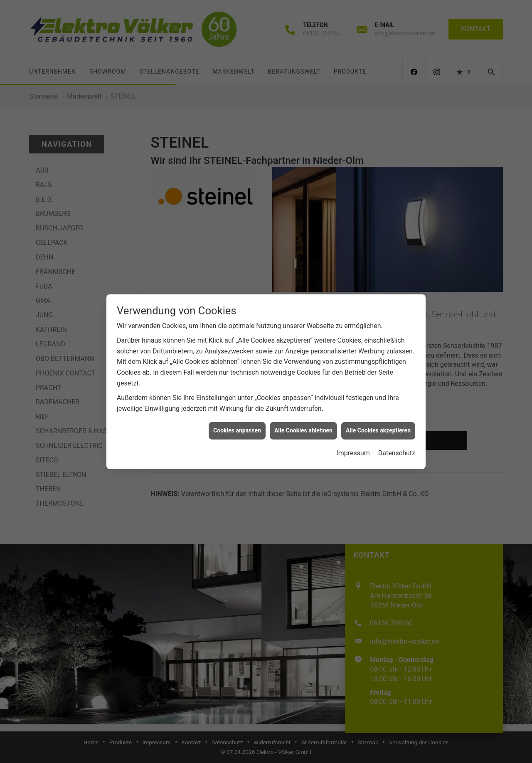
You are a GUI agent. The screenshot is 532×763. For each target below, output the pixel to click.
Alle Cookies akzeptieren (378, 425)
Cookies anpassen (237, 425)
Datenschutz (397, 447)
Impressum (353, 447)
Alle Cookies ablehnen (303, 425)
